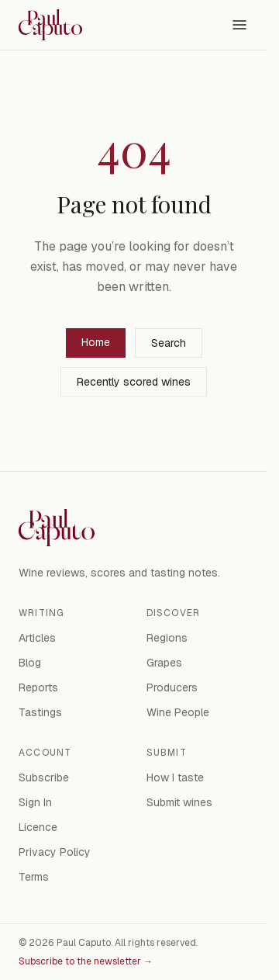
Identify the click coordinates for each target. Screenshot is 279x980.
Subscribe (44, 777)
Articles (37, 638)
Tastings (40, 712)
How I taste (175, 777)
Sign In (35, 802)
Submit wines (179, 802)
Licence (38, 827)
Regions (167, 638)
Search (169, 343)
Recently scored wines (134, 382)
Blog (30, 663)
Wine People (178, 712)
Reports (38, 687)
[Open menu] (239, 25)
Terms (34, 877)
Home (96, 342)
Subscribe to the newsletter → (86, 961)
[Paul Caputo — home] (50, 25)
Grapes (164, 663)
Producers (172, 687)
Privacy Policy (55, 852)
